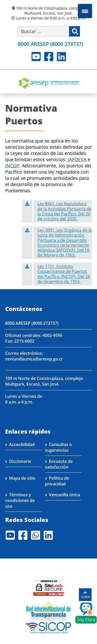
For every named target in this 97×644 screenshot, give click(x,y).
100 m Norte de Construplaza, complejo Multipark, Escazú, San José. (50, 11)
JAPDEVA (77, 159)
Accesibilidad (22, 444)
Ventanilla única (64, 495)
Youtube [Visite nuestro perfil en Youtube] (36, 56)
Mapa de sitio (22, 478)
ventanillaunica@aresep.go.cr (34, 359)
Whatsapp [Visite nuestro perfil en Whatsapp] (36, 535)
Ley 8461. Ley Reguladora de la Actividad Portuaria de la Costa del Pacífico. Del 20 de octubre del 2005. (64, 211)
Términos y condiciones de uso (20, 500)
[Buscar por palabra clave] (43, 31)
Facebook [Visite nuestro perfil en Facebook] (49, 56)
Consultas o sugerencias (58, 447)
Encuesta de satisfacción (59, 464)
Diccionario (20, 461)
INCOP (12, 166)
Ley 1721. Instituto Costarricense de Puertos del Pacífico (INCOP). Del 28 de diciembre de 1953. (64, 274)
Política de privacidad (57, 481)
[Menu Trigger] (85, 11)
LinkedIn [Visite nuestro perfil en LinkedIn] (61, 56)
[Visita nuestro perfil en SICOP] (48, 627)
